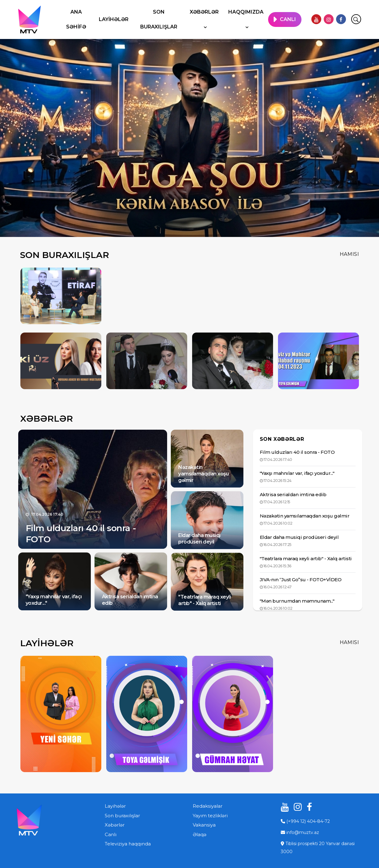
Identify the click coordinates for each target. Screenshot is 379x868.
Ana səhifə (76, 19)
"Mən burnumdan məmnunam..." (297, 601)
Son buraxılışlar (159, 19)
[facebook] (341, 19)
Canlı (111, 834)
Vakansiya (204, 825)
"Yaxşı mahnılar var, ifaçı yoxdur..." (297, 473)
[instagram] (329, 19)
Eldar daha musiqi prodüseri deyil (199, 539)
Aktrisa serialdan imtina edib (293, 494)
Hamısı (350, 254)
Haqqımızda (246, 12)
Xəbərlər (204, 12)
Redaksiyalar (208, 806)
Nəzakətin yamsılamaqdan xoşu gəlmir (203, 474)
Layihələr (114, 19)
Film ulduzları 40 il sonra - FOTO (297, 452)
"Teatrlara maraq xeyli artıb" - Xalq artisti (204, 600)
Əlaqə (200, 834)
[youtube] (316, 19)
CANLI (288, 19)
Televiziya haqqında (128, 844)
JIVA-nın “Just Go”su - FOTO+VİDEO (301, 580)
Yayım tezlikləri (210, 816)
